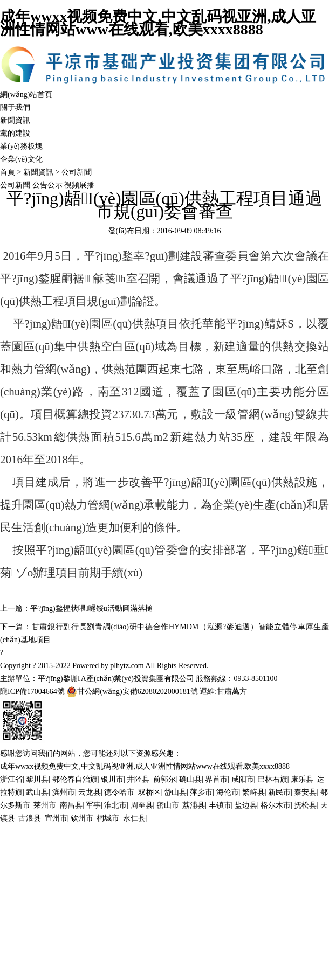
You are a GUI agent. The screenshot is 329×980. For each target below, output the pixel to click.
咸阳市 (243, 779)
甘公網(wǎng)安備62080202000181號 (132, 692)
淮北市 (115, 805)
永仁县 (134, 818)
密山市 (168, 805)
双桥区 (149, 792)
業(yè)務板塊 (21, 146)
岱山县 (175, 792)
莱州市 (45, 805)
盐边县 (246, 805)
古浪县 (30, 818)
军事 (93, 805)
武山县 (37, 792)
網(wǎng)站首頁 (26, 95)
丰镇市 (220, 805)
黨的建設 (15, 133)
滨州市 (64, 792)
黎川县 (37, 779)
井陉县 (138, 779)
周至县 (142, 805)
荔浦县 (194, 805)
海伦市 (228, 792)
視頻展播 (79, 185)
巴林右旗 (272, 779)
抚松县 (305, 805)
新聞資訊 (15, 120)
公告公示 (49, 185)
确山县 (190, 779)
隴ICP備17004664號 (32, 691)
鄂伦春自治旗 (75, 779)
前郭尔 (164, 779)
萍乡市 (201, 792)
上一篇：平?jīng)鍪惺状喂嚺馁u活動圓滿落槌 (76, 609)
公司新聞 (77, 172)
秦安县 (305, 792)
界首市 (216, 779)
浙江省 (11, 779)
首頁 (8, 172)
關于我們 (15, 107)
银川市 (112, 779)
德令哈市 (119, 792)
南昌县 (71, 805)
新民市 (279, 792)
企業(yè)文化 (21, 159)
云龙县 (90, 792)
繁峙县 (253, 792)
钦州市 (82, 818)
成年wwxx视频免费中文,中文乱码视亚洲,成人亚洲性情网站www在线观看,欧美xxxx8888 (158, 23)
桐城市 (108, 818)
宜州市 (56, 818)
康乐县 (302, 779)
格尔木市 (276, 805)
